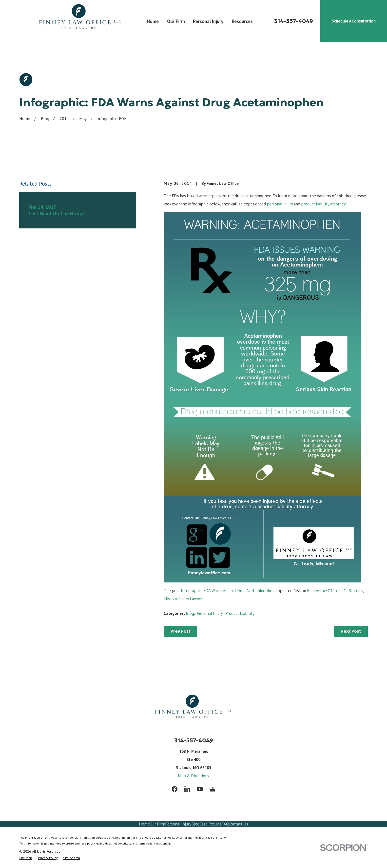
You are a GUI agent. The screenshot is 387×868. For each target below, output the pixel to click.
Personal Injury (210, 613)
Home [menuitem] (153, 21)
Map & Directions (193, 776)
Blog (190, 613)
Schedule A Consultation (354, 21)
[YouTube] (200, 789)
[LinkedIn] (187, 789)
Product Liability (240, 613)
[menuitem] (26, 858)
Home (144, 824)
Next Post (351, 631)
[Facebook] (175, 789)
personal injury (280, 204)
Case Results (210, 824)
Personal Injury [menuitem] (208, 21)
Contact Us (238, 824)
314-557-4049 (294, 21)
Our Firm (157, 824)
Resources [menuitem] (242, 21)
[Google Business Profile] (212, 789)
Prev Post (180, 631)
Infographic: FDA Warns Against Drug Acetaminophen (228, 591)
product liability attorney (323, 204)
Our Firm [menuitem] (176, 21)
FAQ (225, 824)
